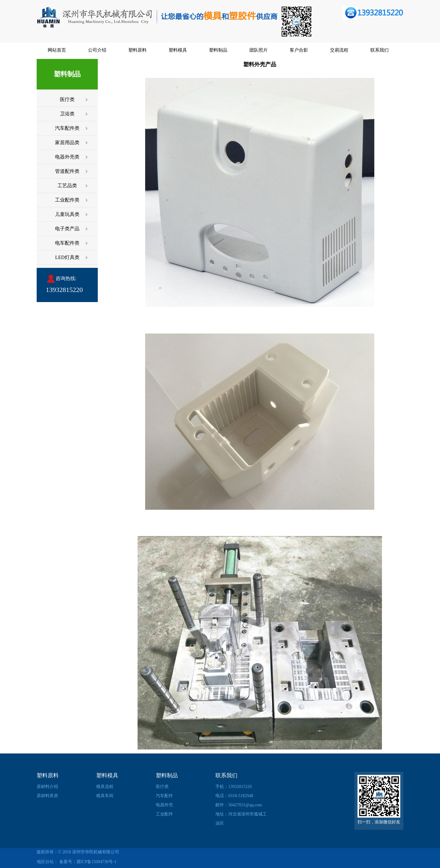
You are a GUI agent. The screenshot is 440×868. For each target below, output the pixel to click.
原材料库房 (47, 796)
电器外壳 (164, 805)
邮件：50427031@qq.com (239, 805)
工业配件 (164, 814)
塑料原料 (137, 50)
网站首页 (57, 50)
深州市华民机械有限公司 (96, 852)
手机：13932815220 (234, 787)
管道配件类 (67, 171)
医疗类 (67, 99)
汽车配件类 (67, 128)
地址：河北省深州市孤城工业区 (241, 819)
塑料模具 (178, 50)
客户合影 (299, 50)
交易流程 (339, 50)
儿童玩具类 (67, 214)
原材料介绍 (47, 787)
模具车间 (105, 796)
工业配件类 (67, 200)
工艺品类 (67, 186)
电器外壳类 (67, 157)
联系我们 (380, 50)
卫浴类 (67, 114)
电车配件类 (67, 243)
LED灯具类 (67, 257)
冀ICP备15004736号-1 (96, 862)
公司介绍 (97, 50)
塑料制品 (218, 50)
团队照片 (258, 50)
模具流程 (105, 787)
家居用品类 (67, 142)
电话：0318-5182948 (234, 796)
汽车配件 (164, 796)
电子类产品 (67, 229)
